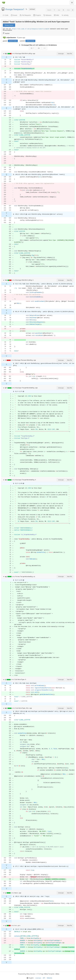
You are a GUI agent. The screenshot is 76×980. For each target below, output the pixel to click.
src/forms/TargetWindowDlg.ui (24, 577)
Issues (14, 15)
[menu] (32, 48)
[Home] (4, 3)
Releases (47, 15)
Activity (65, 15)
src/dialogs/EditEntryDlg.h (23, 280)
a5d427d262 (13, 41)
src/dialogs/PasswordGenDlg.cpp (24, 360)
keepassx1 (19, 9)
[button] (4, 54)
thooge (9, 9)
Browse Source (9, 25)
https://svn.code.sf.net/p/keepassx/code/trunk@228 (31, 29)
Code (6, 15)
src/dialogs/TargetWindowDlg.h (24, 480)
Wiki (56, 15)
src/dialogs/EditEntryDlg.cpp (24, 54)
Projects (37, 15)
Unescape (61, 54)
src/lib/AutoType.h (19, 680)
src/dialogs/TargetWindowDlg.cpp (25, 388)
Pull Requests (25, 15)
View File (69, 54)
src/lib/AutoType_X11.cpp (22, 708)
